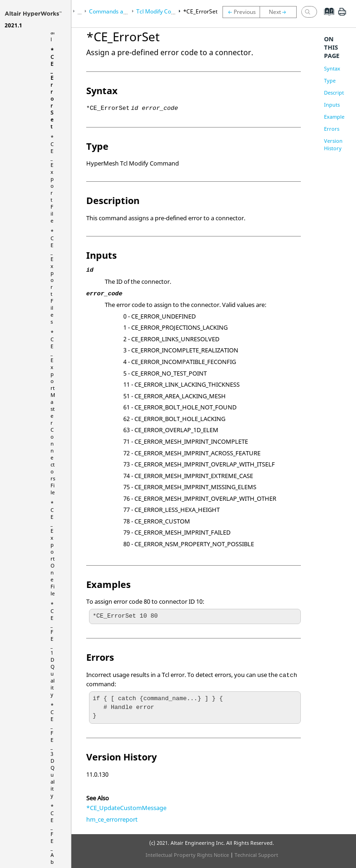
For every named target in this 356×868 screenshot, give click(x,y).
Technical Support (256, 855)
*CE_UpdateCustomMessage (126, 808)
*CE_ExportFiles (52, 276)
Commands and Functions (122, 11)
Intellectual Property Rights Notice (187, 855)
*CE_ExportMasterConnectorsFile (53, 412)
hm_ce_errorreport (112, 819)
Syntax (332, 68)
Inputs (332, 105)
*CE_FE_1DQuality (53, 649)
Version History (333, 144)
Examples (335, 117)
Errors (332, 129)
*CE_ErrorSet (52, 88)
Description (338, 93)
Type (330, 80)
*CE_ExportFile (52, 179)
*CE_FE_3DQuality (53, 750)
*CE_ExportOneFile (53, 548)
